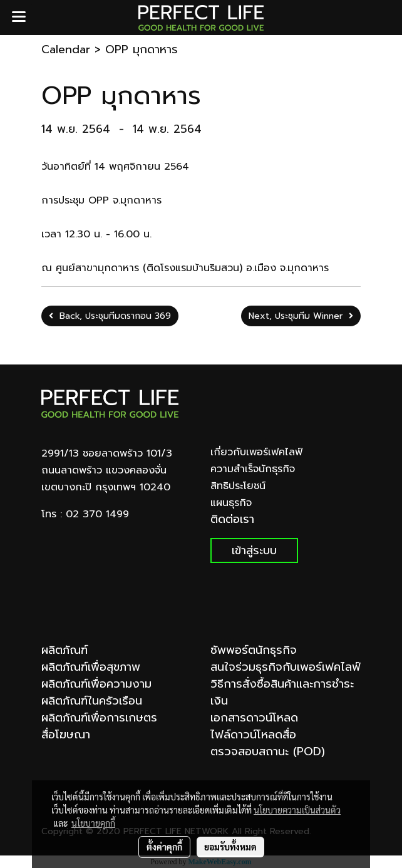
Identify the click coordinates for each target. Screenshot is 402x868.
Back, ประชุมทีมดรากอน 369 (110, 316)
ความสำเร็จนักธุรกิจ (253, 469)
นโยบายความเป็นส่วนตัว (297, 810)
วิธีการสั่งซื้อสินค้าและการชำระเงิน (282, 692)
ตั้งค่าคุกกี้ (164, 847)
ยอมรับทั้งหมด (230, 847)
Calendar (66, 49)
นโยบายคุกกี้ (93, 823)
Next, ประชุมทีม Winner (301, 316)
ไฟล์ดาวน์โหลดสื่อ (253, 735)
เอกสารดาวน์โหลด (254, 718)
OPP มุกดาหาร (142, 49)
